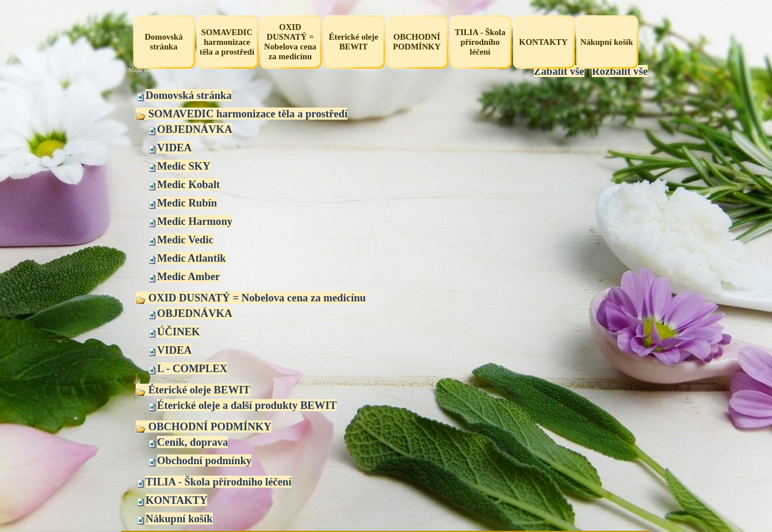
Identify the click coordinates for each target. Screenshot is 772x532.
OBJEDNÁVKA (195, 129)
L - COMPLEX (192, 368)
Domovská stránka (189, 95)
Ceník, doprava (192, 442)
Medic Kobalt (188, 184)
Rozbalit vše (620, 71)
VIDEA (174, 148)
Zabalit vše (559, 71)
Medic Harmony (195, 221)
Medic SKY (184, 166)
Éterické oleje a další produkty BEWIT (247, 405)
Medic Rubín (187, 203)
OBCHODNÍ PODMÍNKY (204, 426)
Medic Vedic (185, 240)
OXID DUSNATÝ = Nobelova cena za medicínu (251, 298)
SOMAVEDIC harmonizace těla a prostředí (242, 114)
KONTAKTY (176, 500)
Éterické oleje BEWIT (193, 390)
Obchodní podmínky (204, 460)
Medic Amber (188, 276)
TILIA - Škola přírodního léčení (219, 482)
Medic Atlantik (192, 258)
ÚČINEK (179, 332)
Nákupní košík (179, 518)
